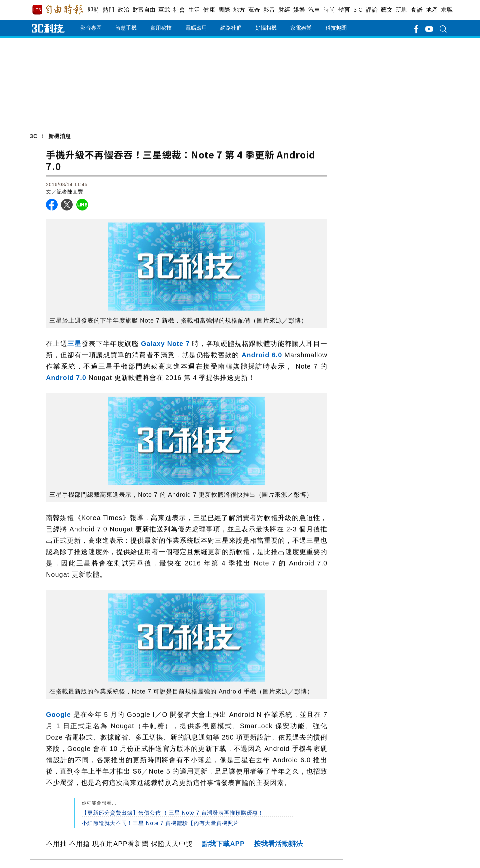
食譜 (417, 10)
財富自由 (144, 10)
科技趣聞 (336, 28)
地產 (432, 10)
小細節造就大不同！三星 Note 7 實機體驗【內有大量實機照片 (160, 823)
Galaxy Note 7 (165, 344)
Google (58, 715)
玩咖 (402, 10)
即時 (93, 10)
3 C (358, 10)
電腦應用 (196, 28)
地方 (239, 10)
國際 (224, 10)
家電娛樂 (301, 28)
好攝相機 (266, 28)
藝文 (387, 10)
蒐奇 (254, 10)
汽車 (314, 10)
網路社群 (231, 28)
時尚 (329, 10)
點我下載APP (223, 844)
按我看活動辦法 (278, 844)
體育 (344, 10)
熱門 (108, 10)
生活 (194, 10)
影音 (269, 10)
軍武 (164, 10)
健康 (209, 10)
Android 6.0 (262, 355)
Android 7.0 (66, 378)
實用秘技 (161, 28)
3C (34, 136)
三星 (74, 344)
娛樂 (299, 10)
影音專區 (91, 28)
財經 (284, 10)
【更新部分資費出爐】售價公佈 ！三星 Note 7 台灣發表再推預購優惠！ (172, 813)
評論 (372, 10)
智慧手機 (126, 28)
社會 (179, 10)
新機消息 (60, 136)
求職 (447, 10)
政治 (123, 10)
